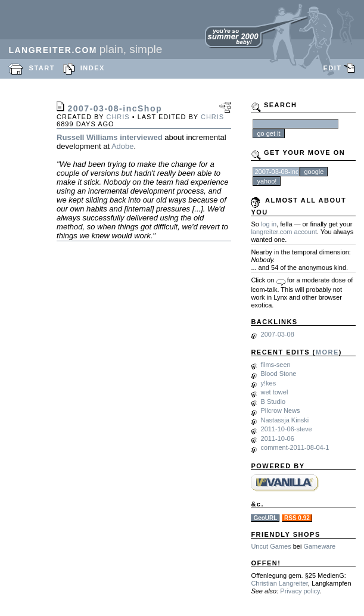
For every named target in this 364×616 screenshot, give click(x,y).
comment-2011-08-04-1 (295, 447)
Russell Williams (87, 137)
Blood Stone (279, 374)
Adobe (123, 146)
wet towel (275, 392)
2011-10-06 (278, 438)
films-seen (276, 365)
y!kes (269, 383)
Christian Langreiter (279, 583)
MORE (327, 352)
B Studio (273, 402)
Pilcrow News (281, 410)
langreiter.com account (284, 232)
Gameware (319, 546)
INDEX (93, 68)
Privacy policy (300, 591)
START (42, 68)
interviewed (141, 137)
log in (269, 224)
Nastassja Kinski (285, 420)
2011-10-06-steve (287, 429)
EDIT (332, 68)
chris (118, 117)
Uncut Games (271, 546)
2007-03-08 (278, 334)
